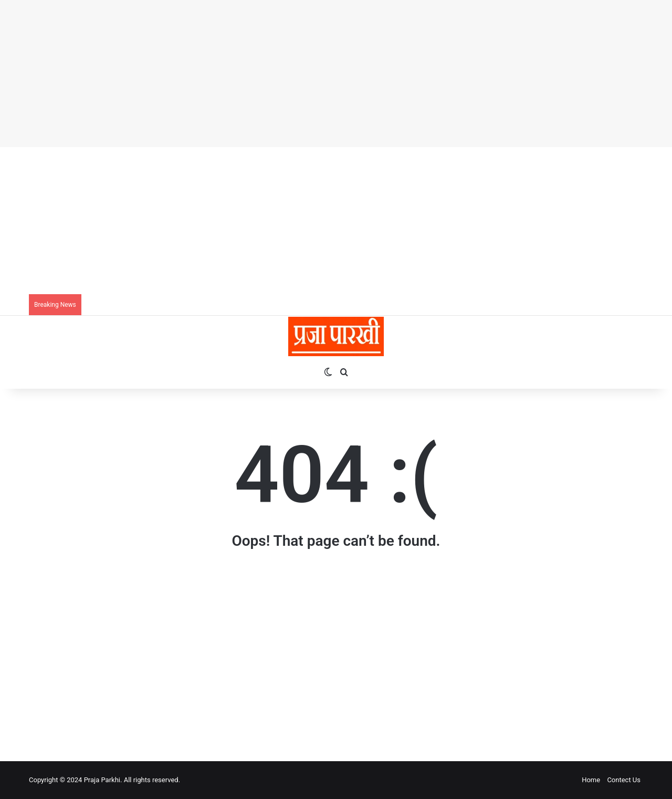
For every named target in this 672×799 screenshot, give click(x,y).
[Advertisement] (315, 74)
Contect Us (624, 780)
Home (591, 780)
